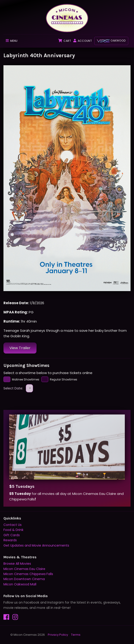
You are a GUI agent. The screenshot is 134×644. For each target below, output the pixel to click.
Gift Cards (12, 535)
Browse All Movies (17, 564)
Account (83, 41)
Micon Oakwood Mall (20, 584)
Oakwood (111, 41)
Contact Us (13, 525)
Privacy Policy (58, 635)
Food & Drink (13, 530)
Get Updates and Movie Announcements (36, 545)
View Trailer (20, 348)
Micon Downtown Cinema (24, 579)
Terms (76, 635)
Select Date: (18, 388)
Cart (65, 41)
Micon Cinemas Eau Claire (24, 569)
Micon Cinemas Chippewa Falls (28, 574)
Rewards (10, 540)
